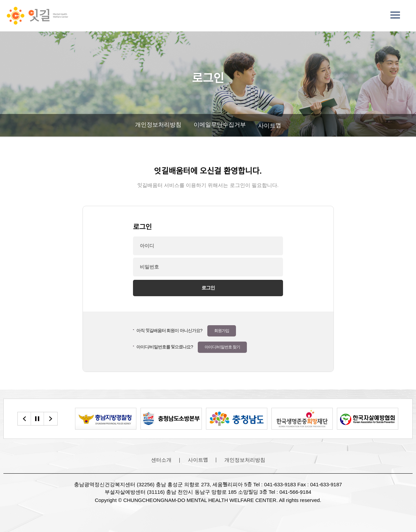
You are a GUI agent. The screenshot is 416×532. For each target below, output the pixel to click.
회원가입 (222, 331)
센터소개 (161, 460)
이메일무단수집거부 (220, 125)
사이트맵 (270, 126)
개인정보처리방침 (158, 125)
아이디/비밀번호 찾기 (222, 347)
